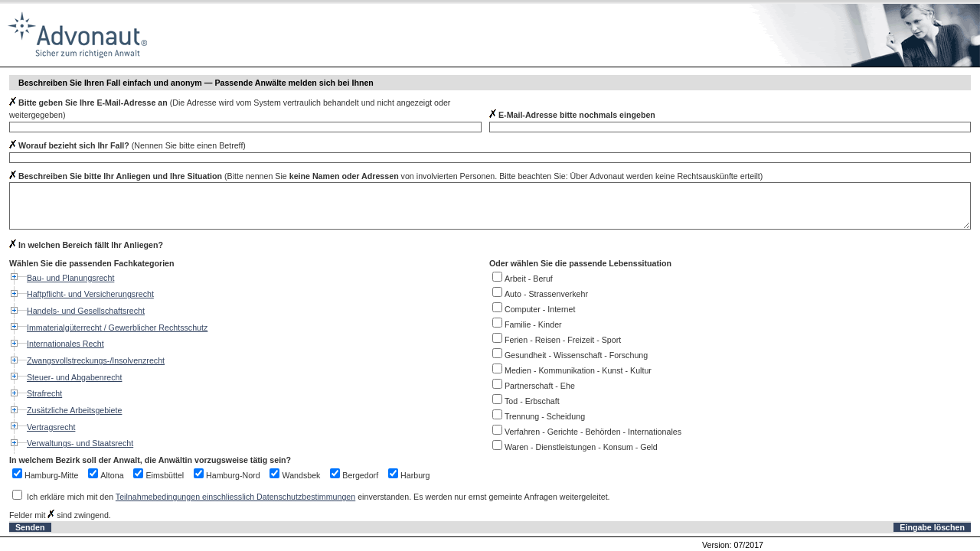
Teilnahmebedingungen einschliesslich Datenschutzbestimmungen (235, 497)
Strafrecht (44, 393)
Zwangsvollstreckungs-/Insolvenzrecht (96, 360)
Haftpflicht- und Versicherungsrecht (90, 294)
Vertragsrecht (51, 427)
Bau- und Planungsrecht (70, 278)
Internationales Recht (65, 344)
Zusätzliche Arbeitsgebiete (74, 410)
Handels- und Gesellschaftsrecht (86, 311)
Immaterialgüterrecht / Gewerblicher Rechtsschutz (117, 328)
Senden (30, 527)
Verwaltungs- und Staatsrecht (80, 443)
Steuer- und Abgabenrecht (74, 377)
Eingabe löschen (932, 527)
